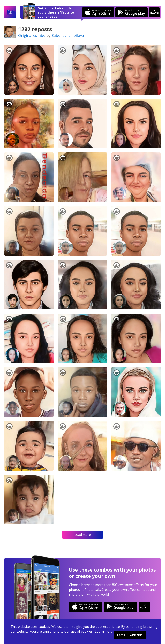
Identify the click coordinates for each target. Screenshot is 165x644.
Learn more (104, 631)
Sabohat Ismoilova (68, 35)
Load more (83, 535)
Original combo (32, 35)
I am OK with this (130, 635)
